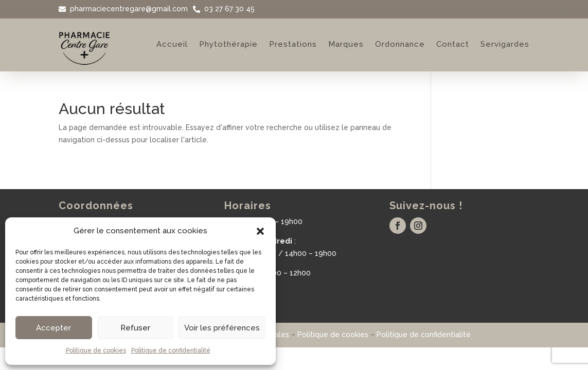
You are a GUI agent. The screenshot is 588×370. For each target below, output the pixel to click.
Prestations (293, 44)
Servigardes (505, 44)
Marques (346, 44)
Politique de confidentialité (171, 350)
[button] (260, 231)
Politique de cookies (96, 350)
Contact (453, 44)
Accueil (172, 44)
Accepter (54, 328)
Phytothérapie (228, 44)
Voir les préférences (222, 328)
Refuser (135, 328)
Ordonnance (400, 44)
